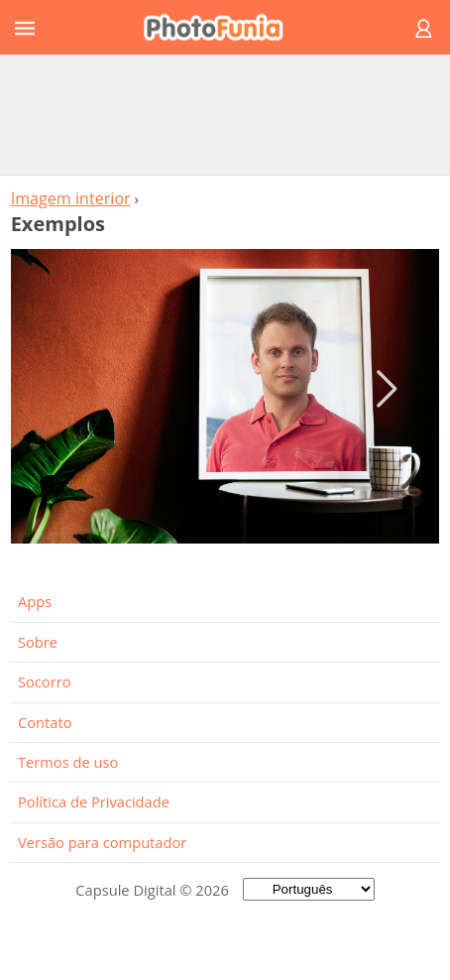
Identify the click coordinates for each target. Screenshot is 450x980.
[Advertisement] (225, 114)
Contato (45, 722)
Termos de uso (68, 762)
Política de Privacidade (94, 801)
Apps (35, 601)
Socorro (45, 681)
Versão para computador (102, 842)
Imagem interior (71, 198)
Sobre (38, 642)
